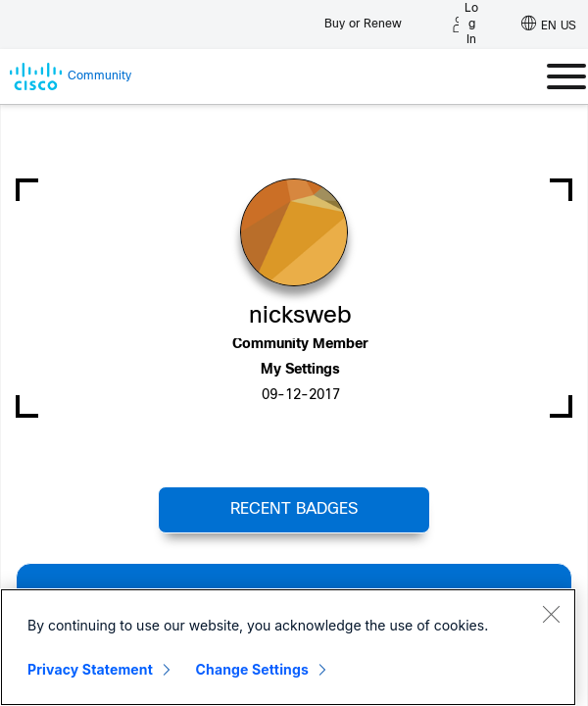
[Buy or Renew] (363, 19)
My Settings (300, 370)
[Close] (551, 614)
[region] (288, 647)
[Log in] (465, 25)
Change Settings (252, 669)
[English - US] (549, 25)
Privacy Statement (90, 669)
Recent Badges (294, 509)
